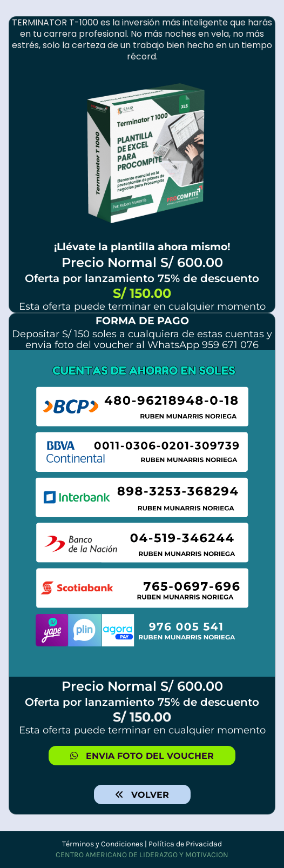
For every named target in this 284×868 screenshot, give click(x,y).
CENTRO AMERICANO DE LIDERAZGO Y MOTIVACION (142, 855)
